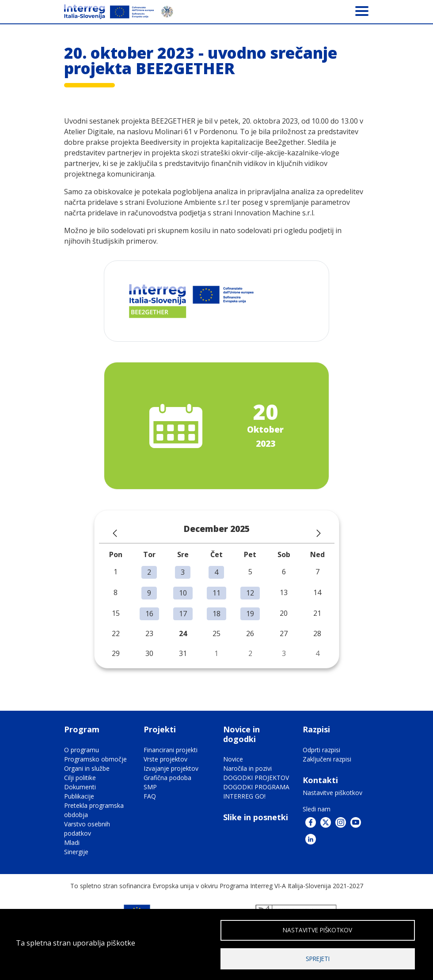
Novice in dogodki (241, 734)
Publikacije (79, 796)
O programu (82, 750)
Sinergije (76, 852)
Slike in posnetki (256, 817)
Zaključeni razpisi (327, 759)
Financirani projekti (171, 750)
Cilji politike (80, 778)
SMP (150, 787)
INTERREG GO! (244, 796)
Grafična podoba (167, 778)
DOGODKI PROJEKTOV (256, 778)
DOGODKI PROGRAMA (256, 787)
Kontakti (320, 780)
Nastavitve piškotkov (332, 793)
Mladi (72, 842)
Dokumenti (80, 787)
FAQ (150, 796)
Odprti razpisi (321, 750)
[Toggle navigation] (362, 11)
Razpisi (316, 729)
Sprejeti (318, 958)
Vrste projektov (165, 759)
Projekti (160, 729)
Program (82, 729)
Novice (233, 759)
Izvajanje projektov (171, 768)
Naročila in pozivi (247, 768)
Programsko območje (95, 759)
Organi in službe (87, 768)
